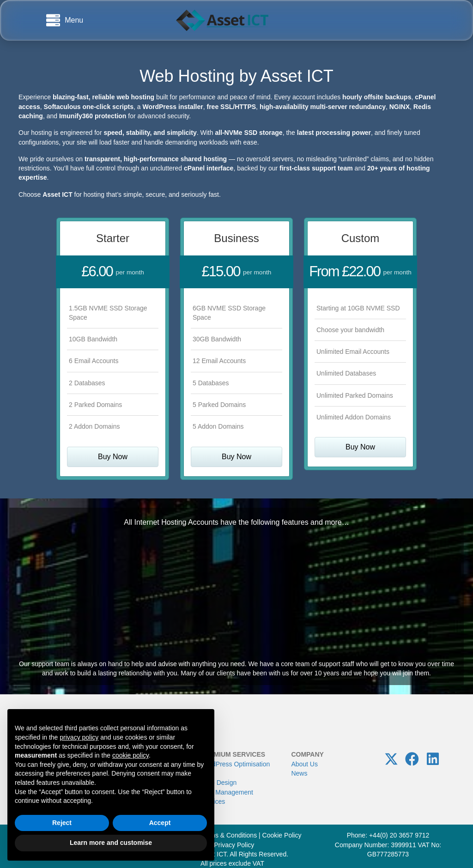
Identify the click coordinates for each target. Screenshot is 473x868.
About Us (304, 764)
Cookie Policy (282, 835)
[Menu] (65, 20)
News (299, 773)
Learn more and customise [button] (111, 843)
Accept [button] (160, 823)
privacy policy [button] (79, 737)
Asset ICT (297, 76)
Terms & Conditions (229, 835)
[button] (391, 759)
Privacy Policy (234, 845)
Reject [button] (62, 823)
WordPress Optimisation (235, 764)
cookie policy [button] (130, 755)
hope (371, 673)
